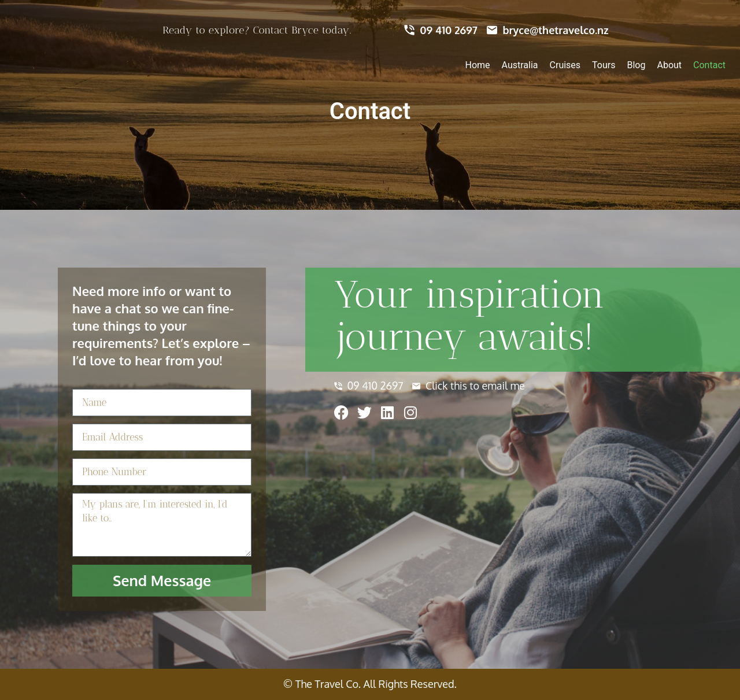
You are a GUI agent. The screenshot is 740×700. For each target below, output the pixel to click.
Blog (637, 65)
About (669, 65)
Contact (709, 65)
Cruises (565, 65)
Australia (520, 65)
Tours (604, 65)
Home (478, 65)
